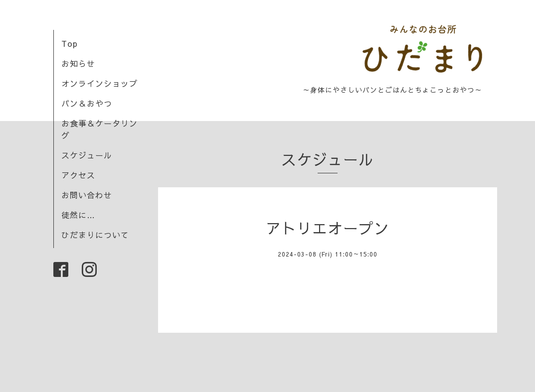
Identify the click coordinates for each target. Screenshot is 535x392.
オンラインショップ (99, 83)
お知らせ (78, 63)
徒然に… (78, 215)
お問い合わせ (87, 195)
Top (70, 43)
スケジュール (87, 155)
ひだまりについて (95, 235)
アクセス (78, 175)
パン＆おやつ (87, 103)
